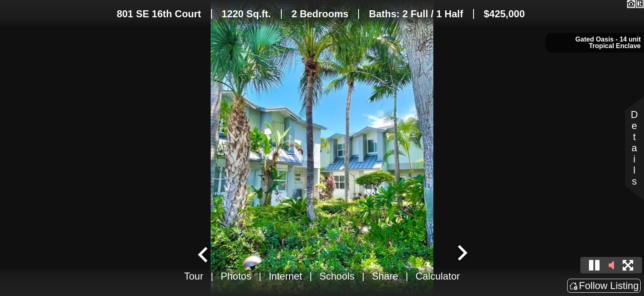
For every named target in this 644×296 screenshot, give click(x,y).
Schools (337, 276)
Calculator (438, 276)
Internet (285, 276)
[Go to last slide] (204, 254)
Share (385, 276)
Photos (236, 276)
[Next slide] (462, 254)
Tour (194, 276)
